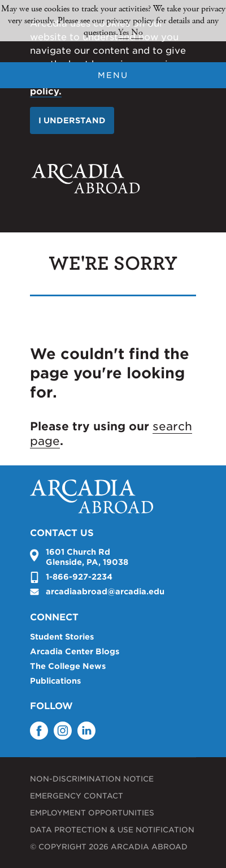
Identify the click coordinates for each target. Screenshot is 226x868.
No (137, 33)
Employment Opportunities (92, 813)
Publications (55, 681)
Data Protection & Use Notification (112, 830)
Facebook (39, 731)
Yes (123, 33)
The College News (68, 666)
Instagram (63, 731)
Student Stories (62, 637)
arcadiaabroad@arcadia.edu (105, 591)
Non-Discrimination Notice (92, 779)
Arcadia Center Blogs (75, 651)
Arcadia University (86, 179)
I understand (72, 120)
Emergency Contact (77, 796)
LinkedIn (86, 731)
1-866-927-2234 (79, 577)
